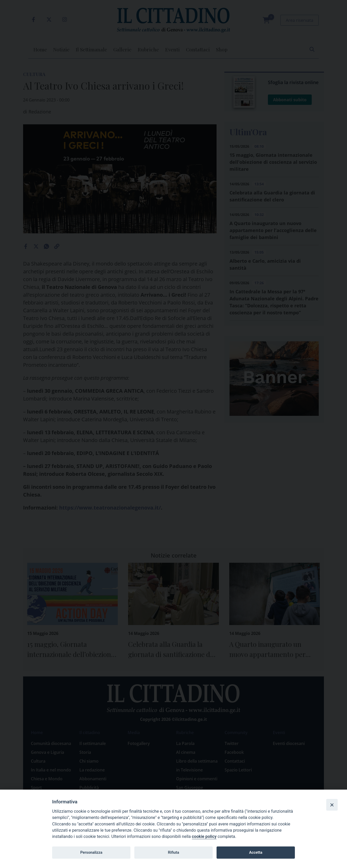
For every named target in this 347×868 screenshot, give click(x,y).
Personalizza (91, 852)
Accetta (256, 852)
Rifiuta (173, 852)
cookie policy (204, 836)
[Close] (332, 805)
